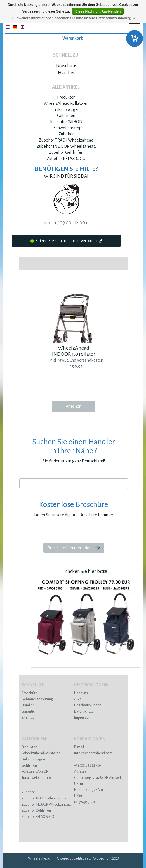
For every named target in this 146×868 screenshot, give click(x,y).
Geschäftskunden (88, 705)
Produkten (66, 97)
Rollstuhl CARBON (66, 122)
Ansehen (74, 406)
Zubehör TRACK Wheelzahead (66, 140)
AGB (77, 699)
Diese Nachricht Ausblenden (98, 11)
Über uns (81, 693)
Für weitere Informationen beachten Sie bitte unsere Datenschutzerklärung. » (74, 18)
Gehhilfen (66, 116)
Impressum (83, 718)
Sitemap (28, 718)
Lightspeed (82, 859)
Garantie (28, 711)
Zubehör (66, 134)
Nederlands (8, 27)
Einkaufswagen (66, 109)
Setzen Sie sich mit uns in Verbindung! (66, 242)
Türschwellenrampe (66, 128)
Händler (66, 73)
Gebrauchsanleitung (37, 699)
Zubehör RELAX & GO (66, 159)
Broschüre (66, 66)
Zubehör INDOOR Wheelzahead (66, 146)
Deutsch (15, 27)
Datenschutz (84, 711)
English (22, 27)
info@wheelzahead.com (93, 753)
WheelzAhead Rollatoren (66, 103)
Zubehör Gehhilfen (66, 152)
